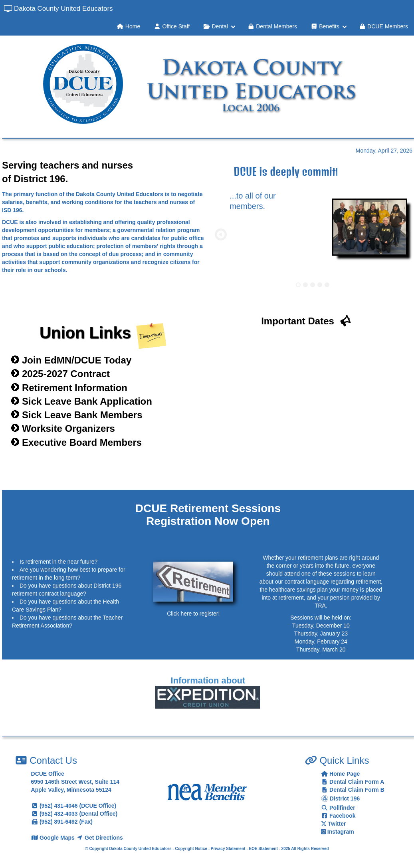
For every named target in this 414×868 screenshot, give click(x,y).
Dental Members (272, 26)
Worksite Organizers (68, 428)
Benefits (325, 26)
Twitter (334, 824)
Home (128, 26)
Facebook (338, 816)
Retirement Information (75, 388)
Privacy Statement (228, 849)
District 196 (340, 798)
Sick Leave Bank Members (82, 415)
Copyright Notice (191, 849)
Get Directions (100, 838)
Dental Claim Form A (353, 782)
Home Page (341, 774)
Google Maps (54, 838)
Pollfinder (338, 808)
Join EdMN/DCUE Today (77, 360)
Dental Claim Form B (353, 790)
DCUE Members (383, 26)
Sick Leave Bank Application (87, 401)
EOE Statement (263, 849)
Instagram (338, 832)
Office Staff (172, 26)
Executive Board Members (82, 442)
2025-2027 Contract (66, 374)
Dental (216, 26)
